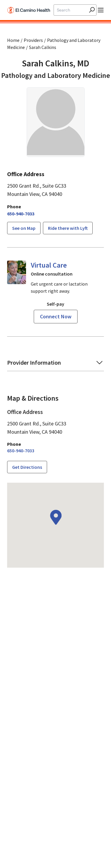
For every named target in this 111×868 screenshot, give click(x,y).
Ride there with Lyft (68, 228)
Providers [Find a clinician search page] (33, 40)
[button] (55, 365)
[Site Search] (71, 10)
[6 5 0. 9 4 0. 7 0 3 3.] (21, 214)
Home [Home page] (13, 40)
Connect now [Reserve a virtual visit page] (56, 316)
